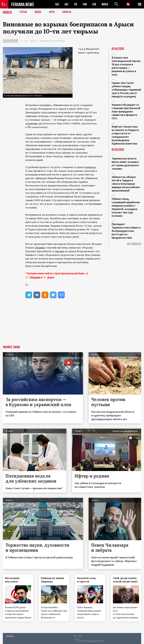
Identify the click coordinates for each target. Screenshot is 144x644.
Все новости (134, 244)
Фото (52, 12)
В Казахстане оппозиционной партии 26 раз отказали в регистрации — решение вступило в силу (126, 66)
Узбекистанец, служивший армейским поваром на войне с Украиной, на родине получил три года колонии (126, 207)
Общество (34, 41)
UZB (94, 4)
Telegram (35, 277)
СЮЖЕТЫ (67, 12)
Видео (38, 12)
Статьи (23, 12)
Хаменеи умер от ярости (86, 580)
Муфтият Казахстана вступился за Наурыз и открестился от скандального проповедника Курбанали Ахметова (125, 135)
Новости (7, 12)
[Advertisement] (72, 324)
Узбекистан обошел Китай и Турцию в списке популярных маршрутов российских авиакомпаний (126, 184)
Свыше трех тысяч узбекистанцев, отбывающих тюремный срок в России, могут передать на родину (126, 90)
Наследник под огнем (12, 580)
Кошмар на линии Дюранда (52, 580)
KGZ (67, 4)
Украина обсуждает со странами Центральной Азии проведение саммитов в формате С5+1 (126, 111)
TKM (85, 4)
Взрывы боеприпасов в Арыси (52, 41)
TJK (76, 4)
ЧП (21, 41)
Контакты (10, 636)
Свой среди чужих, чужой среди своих (125, 580)
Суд (26, 41)
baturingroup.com (93, 641)
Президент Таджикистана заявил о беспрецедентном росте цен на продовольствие (126, 231)
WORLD (105, 4)
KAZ (57, 4)
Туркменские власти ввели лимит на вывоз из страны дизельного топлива (125, 164)
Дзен (50, 277)
